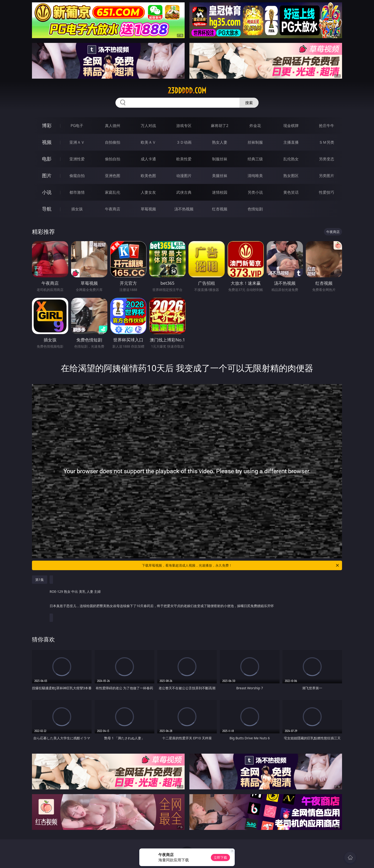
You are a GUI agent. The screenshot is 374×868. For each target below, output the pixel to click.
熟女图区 (291, 176)
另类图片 (327, 176)
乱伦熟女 (291, 159)
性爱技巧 (327, 192)
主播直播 (291, 142)
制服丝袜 (220, 159)
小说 (47, 192)
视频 (47, 142)
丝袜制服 (255, 142)
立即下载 (220, 857)
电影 (47, 159)
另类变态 (327, 159)
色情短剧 (255, 209)
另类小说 (255, 192)
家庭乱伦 (113, 192)
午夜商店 (113, 209)
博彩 (47, 125)
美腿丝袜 (220, 176)
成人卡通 (148, 159)
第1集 (40, 580)
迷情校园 (220, 192)
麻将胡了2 (220, 126)
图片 (47, 175)
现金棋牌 (291, 126)
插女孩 (77, 209)
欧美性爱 (184, 159)
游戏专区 (184, 126)
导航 (47, 209)
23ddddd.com (187, 91)
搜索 (249, 103)
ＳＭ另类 (327, 142)
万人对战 (148, 126)
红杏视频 (220, 209)
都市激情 (77, 192)
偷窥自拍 (77, 176)
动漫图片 (184, 176)
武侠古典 (184, 192)
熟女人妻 (220, 142)
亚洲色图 (113, 176)
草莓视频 (148, 209)
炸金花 (255, 126)
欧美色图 (148, 176)
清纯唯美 (255, 176)
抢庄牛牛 (327, 126)
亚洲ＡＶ (77, 142)
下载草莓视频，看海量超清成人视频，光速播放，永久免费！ (241, 565)
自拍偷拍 (113, 142)
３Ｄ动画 (184, 142)
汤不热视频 (184, 209)
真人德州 (113, 126)
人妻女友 (148, 192)
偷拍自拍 (113, 159)
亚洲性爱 (77, 159)
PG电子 (77, 126)
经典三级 (255, 159)
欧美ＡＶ (148, 142)
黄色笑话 (291, 192)
